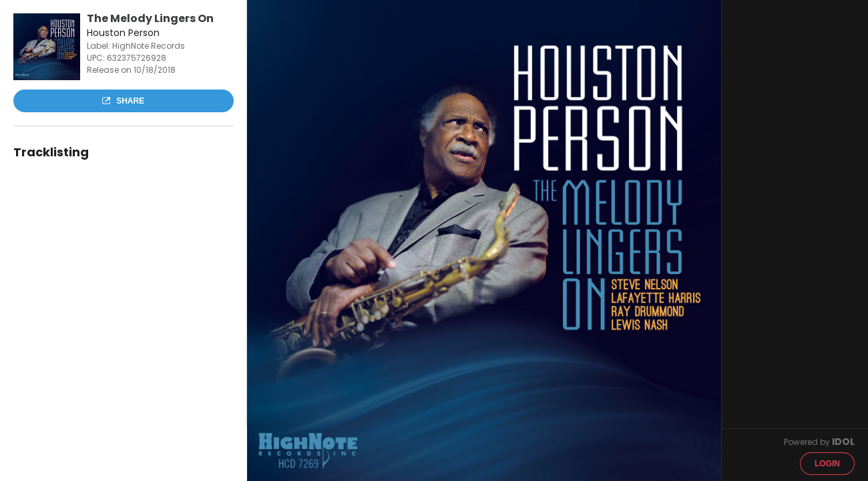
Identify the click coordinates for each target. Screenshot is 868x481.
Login (827, 464)
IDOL (843, 442)
